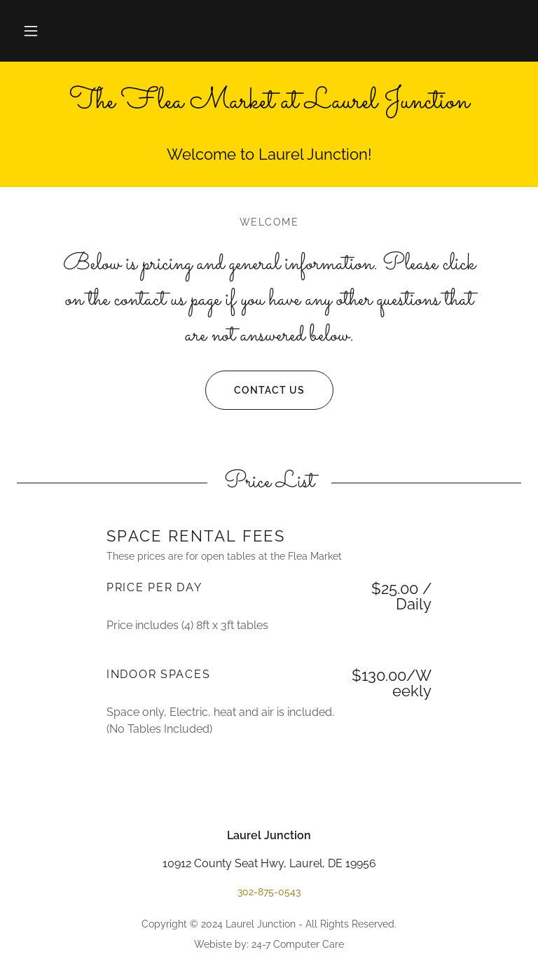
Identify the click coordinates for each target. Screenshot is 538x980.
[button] (31, 31)
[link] (269, 104)
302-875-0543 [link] (269, 892)
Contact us (255, 390)
